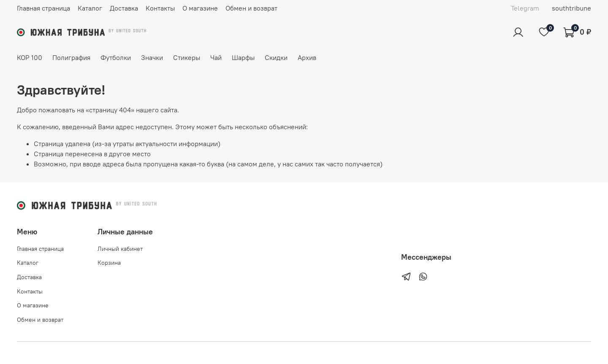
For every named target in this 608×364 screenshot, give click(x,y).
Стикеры (187, 57)
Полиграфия (71, 57)
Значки (152, 57)
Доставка (124, 8)
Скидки (276, 57)
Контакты (160, 8)
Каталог (90, 8)
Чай (216, 57)
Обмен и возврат (251, 8)
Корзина (109, 263)
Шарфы (243, 57)
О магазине (200, 8)
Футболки (116, 57)
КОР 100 (30, 57)
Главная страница (43, 8)
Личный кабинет (120, 249)
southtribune (571, 8)
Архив (307, 57)
